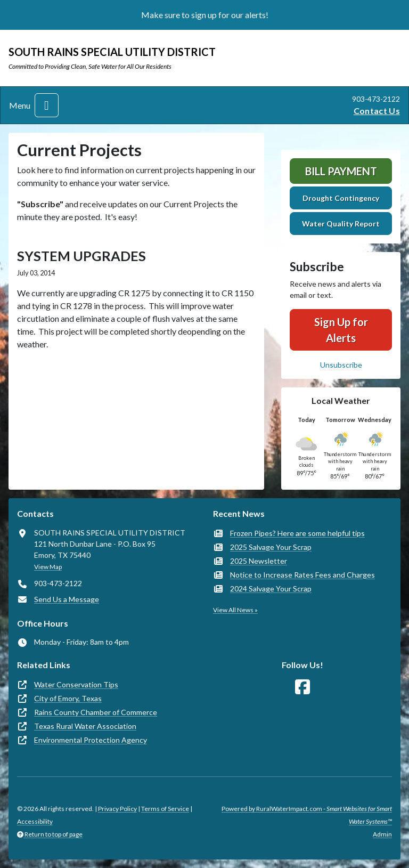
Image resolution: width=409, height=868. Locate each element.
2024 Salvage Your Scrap (271, 589)
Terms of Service (165, 809)
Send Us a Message (67, 599)
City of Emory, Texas (68, 698)
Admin (382, 834)
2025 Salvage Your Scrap (271, 547)
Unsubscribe (341, 365)
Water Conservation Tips (76, 684)
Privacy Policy (117, 809)
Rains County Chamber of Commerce (96, 712)
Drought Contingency (341, 198)
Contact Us (377, 111)
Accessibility (35, 821)
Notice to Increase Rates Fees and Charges (302, 575)
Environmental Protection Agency (91, 740)
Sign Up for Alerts (341, 330)
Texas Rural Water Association (85, 726)
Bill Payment (341, 171)
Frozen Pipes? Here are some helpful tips (297, 533)
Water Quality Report (341, 224)
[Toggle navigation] (47, 105)
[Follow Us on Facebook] (302, 687)
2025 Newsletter (259, 561)
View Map (48, 567)
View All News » (235, 610)
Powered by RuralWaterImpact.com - (307, 815)
